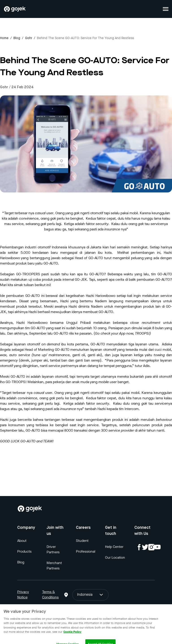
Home (4, 38)
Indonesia (90, 595)
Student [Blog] (82, 541)
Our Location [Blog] (115, 557)
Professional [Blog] (86, 551)
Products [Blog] (24, 551)
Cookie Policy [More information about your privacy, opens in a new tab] (72, 636)
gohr (29, 38)
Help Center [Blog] (114, 547)
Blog (17, 38)
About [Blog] (22, 541)
